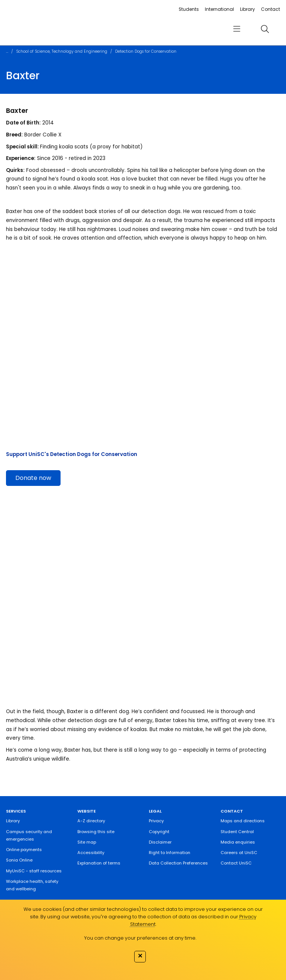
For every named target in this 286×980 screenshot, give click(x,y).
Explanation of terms (99, 863)
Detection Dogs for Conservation (146, 51)
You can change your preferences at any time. (140, 938)
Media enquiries (238, 842)
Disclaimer (160, 842)
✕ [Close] (140, 956)
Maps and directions (243, 821)
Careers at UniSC (239, 853)
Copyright (159, 832)
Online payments (24, 850)
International (219, 9)
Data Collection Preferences (178, 863)
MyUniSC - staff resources (34, 871)
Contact (270, 9)
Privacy (156, 821)
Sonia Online (19, 860)
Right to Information (170, 853)
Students (189, 9)
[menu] (237, 29)
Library (247, 9)
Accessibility (91, 853)
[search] (265, 29)
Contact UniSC (236, 863)
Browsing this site (96, 832)
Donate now (33, 478)
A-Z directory (91, 821)
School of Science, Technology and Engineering (62, 51)
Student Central (237, 832)
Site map (87, 842)
